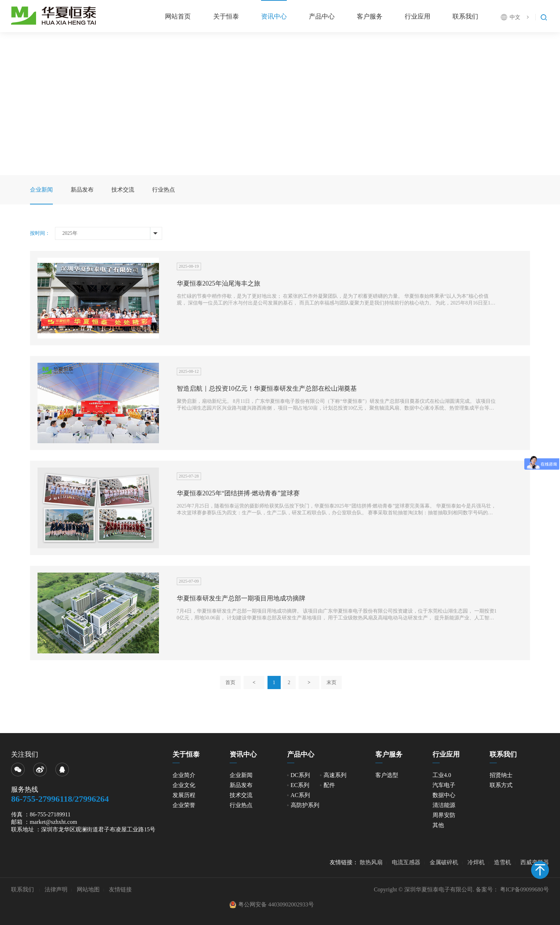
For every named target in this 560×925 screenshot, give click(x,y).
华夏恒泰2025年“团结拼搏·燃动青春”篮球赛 (238, 493)
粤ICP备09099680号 (524, 889)
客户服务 (369, 16)
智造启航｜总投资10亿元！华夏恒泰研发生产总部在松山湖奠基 (267, 389)
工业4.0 (442, 775)
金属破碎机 (444, 862)
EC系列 (300, 785)
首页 (230, 682)
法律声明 (56, 889)
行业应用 (417, 16)
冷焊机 (476, 862)
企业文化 (184, 785)
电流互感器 (406, 862)
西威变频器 (535, 862)
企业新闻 (41, 190)
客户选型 (387, 775)
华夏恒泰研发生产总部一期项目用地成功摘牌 (241, 598)
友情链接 (120, 889)
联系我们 (465, 16)
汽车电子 (444, 785)
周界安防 (444, 815)
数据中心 (444, 795)
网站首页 (177, 16)
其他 (438, 825)
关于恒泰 (225, 16)
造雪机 (502, 862)
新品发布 (82, 190)
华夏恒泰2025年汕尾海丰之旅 (219, 283)
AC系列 (300, 795)
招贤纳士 (501, 775)
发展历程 (184, 795)
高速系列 (335, 775)
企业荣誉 (184, 805)
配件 (329, 785)
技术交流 (123, 190)
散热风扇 (371, 862)
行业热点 (164, 190)
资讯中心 (273, 16)
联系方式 (501, 785)
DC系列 (300, 775)
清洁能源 (444, 805)
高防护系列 (305, 805)
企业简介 (184, 775)
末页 (331, 682)
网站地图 (88, 889)
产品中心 (321, 16)
